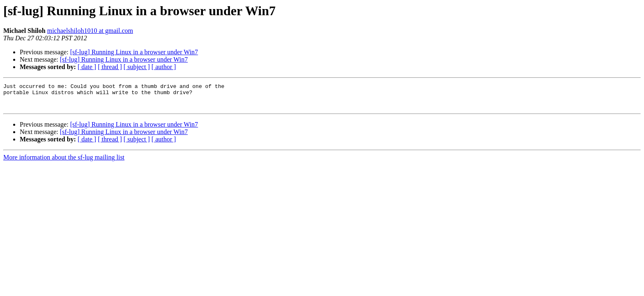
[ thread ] (110, 67)
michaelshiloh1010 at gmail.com (90, 31)
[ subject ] (137, 67)
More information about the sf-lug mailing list (64, 162)
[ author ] (164, 67)
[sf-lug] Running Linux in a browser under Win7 (134, 52)
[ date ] (87, 67)
